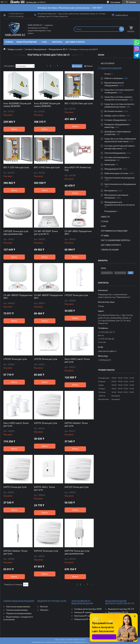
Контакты (57, 42)
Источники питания (113, 111)
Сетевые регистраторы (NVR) (88, 609)
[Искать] (122, 29)
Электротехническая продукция (119, 178)
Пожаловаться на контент (98, 642)
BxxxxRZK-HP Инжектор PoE (78, 169)
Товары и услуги (15, 49)
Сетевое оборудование (36, 49)
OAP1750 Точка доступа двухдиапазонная (77, 552)
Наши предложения (26, 42)
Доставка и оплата (75, 42)
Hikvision (44, 610)
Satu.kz (83, 639)
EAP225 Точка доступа (76, 487)
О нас (44, 42)
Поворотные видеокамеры (19, 613)
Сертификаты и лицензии (114, 231)
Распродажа (110, 211)
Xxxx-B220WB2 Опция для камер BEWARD (17, 105)
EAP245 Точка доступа (46, 551)
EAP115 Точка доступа (15, 487)
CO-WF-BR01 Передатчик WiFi (78, 232)
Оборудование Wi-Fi (58, 49)
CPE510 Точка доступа (15, 359)
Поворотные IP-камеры (85, 619)
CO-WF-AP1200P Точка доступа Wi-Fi (46, 232)
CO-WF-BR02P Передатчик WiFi (18, 296)
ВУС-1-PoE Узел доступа (47, 167)
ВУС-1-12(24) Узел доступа (79, 103)
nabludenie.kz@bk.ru (107, 351)
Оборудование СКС (113, 169)
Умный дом (110, 164)
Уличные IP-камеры (83, 612)
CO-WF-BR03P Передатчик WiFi (48, 296)
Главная (9, 42)
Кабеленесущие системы (116, 173)
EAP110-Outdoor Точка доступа (76, 424)
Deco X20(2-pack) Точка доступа (77, 360)
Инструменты (111, 190)
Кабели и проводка (113, 78)
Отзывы (105, 235)
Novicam (44, 606)
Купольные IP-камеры (85, 616)
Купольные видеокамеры (18, 606)
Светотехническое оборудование (120, 184)
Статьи (104, 221)
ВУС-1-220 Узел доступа (16, 167)
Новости (105, 217)
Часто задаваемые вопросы (115, 240)
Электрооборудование (115, 153)
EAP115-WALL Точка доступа (44, 488)
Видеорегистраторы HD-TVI (121, 609)
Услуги (107, 74)
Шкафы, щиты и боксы (115, 116)
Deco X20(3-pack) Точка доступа (16, 424)
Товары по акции (110, 250)
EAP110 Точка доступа (45, 423)
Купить (14, 129)
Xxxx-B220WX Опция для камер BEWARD (47, 105)
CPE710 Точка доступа (46, 359)
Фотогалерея (108, 63)
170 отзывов (115, 2)
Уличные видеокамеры (17, 610)
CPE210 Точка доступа (76, 295)
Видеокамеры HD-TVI (118, 612)
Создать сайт (31, 2)
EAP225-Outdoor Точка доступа (15, 552)
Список (90, 66)
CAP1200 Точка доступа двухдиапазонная (16, 232)
